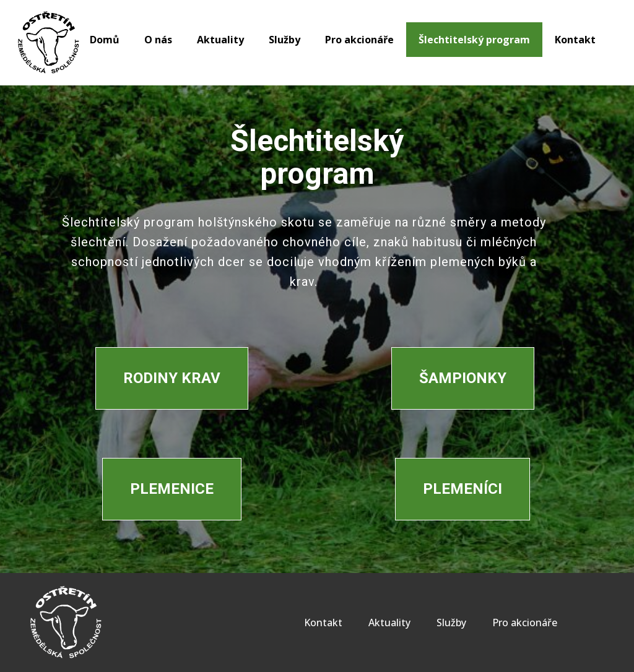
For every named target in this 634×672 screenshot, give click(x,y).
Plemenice (172, 489)
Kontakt (575, 40)
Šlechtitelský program (474, 40)
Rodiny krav (172, 378)
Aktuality (220, 40)
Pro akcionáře (359, 40)
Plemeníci (462, 489)
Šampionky (463, 378)
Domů (105, 40)
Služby (284, 40)
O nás (158, 40)
